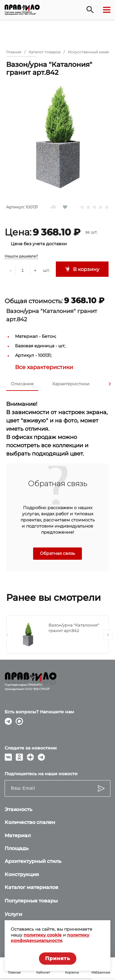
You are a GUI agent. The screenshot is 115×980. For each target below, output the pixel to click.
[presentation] (110, 384)
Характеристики (71, 384)
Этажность (18, 809)
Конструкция (22, 874)
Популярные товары (31, 901)
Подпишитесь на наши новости (41, 774)
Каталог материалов (31, 887)
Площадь (17, 848)
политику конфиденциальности (50, 938)
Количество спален (30, 822)
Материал (18, 835)
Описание (22, 384)
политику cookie (43, 935)
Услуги (13, 914)
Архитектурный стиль (33, 861)
